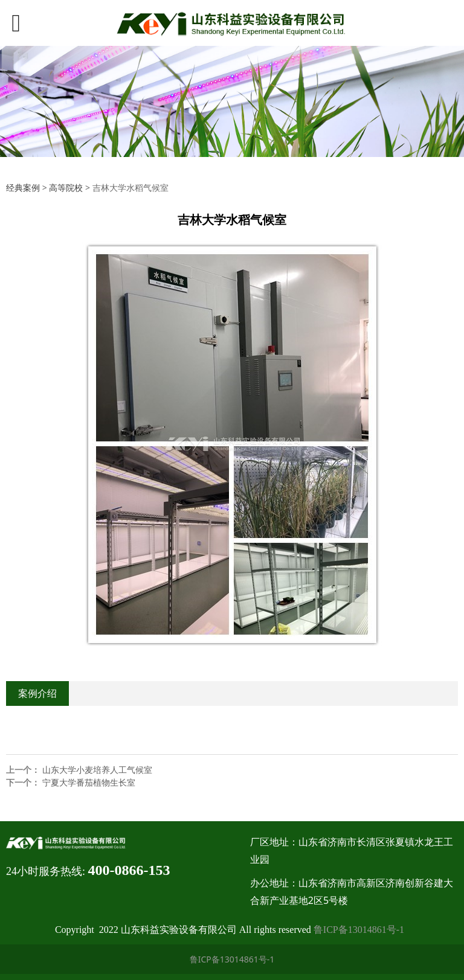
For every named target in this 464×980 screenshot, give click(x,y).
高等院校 (66, 187)
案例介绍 (37, 693)
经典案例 (23, 187)
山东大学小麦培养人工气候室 (97, 770)
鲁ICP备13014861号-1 (359, 930)
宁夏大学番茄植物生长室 (89, 782)
